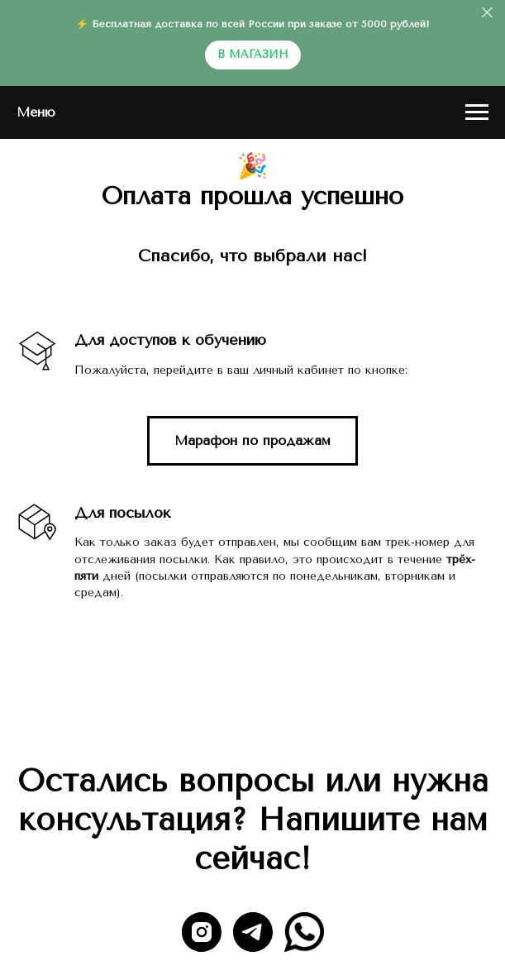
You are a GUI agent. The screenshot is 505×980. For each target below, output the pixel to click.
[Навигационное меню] (477, 112)
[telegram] (253, 932)
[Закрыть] (487, 13)
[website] (304, 932)
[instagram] (202, 932)
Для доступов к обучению (170, 340)
